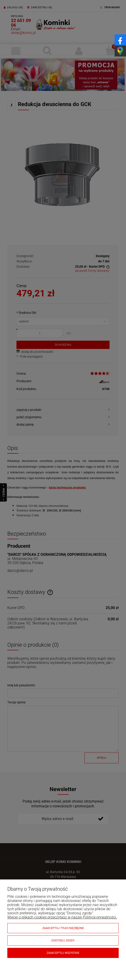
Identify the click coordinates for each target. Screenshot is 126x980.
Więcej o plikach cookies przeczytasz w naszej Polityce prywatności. (62, 917)
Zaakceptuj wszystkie (63, 953)
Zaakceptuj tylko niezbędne (63, 928)
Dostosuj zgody (63, 941)
